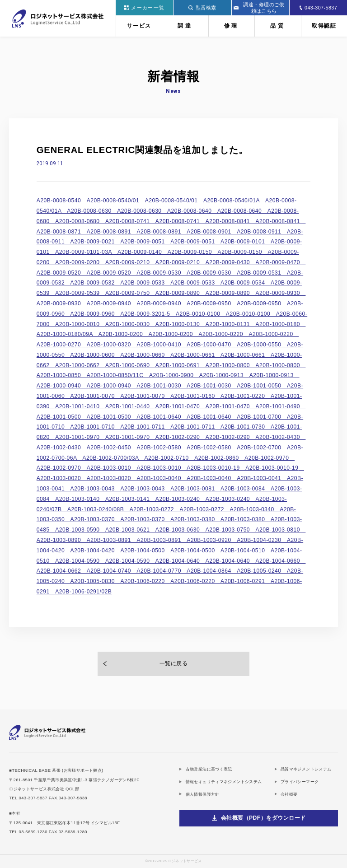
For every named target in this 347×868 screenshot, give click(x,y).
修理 (232, 26)
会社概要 (289, 794)
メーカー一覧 (144, 8)
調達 (185, 26)
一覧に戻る (173, 663)
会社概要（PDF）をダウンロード (263, 818)
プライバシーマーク (300, 782)
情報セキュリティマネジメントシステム (224, 782)
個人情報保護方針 (203, 794)
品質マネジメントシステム (306, 769)
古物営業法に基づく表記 (209, 769)
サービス (139, 26)
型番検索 (202, 8)
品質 (278, 26)
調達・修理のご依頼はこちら (259, 8)
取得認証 (324, 26)
